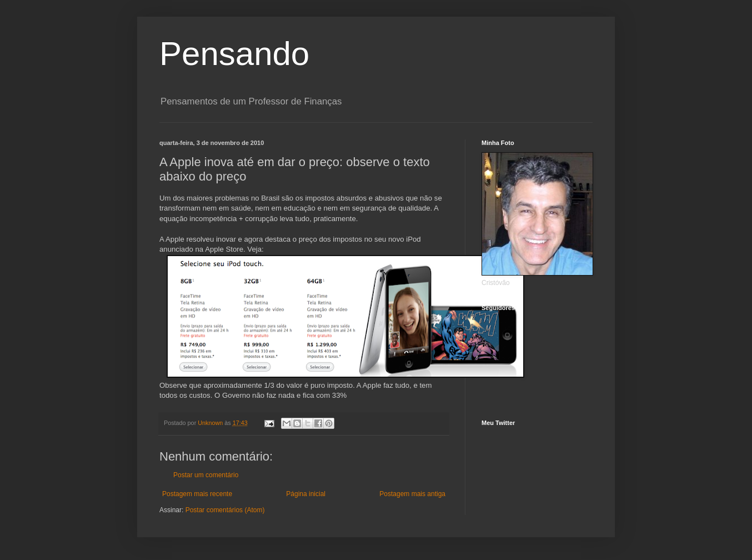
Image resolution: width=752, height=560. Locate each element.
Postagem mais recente (197, 494)
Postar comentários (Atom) (225, 510)
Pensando (234, 54)
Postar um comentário (206, 475)
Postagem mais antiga (412, 494)
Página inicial (306, 494)
